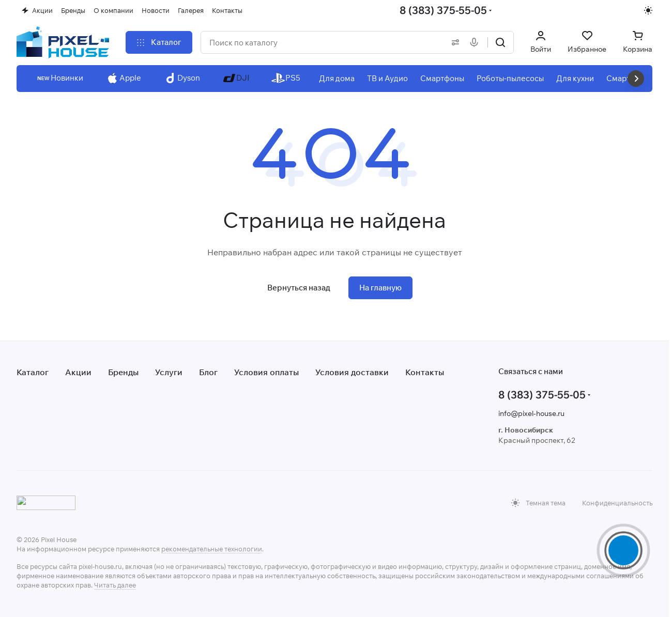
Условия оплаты (266, 372)
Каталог (33, 372)
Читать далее (115, 585)
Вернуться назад (299, 288)
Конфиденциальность (617, 503)
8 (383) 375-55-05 (443, 10)
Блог (208, 372)
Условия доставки (352, 372)
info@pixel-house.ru (531, 413)
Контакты (425, 372)
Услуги (169, 372)
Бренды (123, 372)
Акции (78, 372)
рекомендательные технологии (212, 549)
